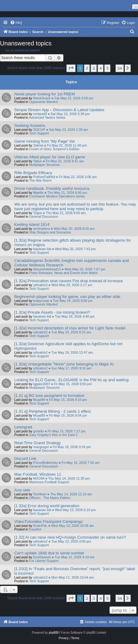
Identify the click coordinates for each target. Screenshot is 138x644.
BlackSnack (42, 98)
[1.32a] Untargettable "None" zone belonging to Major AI (64, 364)
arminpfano (41, 229)
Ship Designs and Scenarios (50, 232)
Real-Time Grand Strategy (37, 443)
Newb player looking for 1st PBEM (45, 94)
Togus (37, 213)
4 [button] (101, 68)
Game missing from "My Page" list (44, 141)
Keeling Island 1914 (32, 225)
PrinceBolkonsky (45, 463)
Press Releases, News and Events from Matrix (64, 273)
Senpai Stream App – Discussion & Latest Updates (59, 110)
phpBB (53, 633)
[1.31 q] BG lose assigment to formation (49, 396)
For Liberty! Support (44, 561)
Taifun (37, 161)
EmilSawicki (42, 557)
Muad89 (39, 400)
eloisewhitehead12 (47, 269)
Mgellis (38, 193)
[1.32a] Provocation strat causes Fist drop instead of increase (69, 281)
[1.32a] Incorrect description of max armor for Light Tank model (70, 328)
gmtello (38, 431)
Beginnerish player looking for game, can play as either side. (68, 297)
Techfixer (40, 494)
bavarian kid (42, 249)
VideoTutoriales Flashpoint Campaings (49, 522)
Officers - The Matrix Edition (50, 498)
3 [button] (94, 68)
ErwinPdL (40, 526)
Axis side (22, 490)
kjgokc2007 (42, 384)
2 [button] (87, 68)
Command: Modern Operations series (57, 196)
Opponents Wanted (43, 102)
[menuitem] (16, 23)
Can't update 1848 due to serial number (49, 553)
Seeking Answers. (30, 125)
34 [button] (120, 68)
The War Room (40, 180)
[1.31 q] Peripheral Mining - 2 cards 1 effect (52, 411)
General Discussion (44, 216)
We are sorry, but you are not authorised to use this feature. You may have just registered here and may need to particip (75, 206)
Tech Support (39, 133)
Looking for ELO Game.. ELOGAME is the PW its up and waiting (71, 380)
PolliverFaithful (44, 177)
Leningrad (23, 427)
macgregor (41, 447)
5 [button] (107, 68)
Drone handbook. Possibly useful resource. (52, 188)
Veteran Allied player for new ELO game (50, 157)
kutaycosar (41, 301)
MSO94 (39, 478)
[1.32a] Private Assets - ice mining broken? (52, 312)
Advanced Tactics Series (47, 117)
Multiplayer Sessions (44, 165)
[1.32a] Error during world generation (47, 506)
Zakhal (38, 145)
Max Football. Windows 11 (38, 474)
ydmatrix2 (40, 285)
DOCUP (39, 130)
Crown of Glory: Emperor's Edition (54, 149)
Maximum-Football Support (49, 482)
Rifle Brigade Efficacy (33, 173)
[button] (71, 68)
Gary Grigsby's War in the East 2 (53, 435)
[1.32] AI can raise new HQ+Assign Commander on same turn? (70, 537)
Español (35, 529)
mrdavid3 (40, 114)
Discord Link (25, 459)
